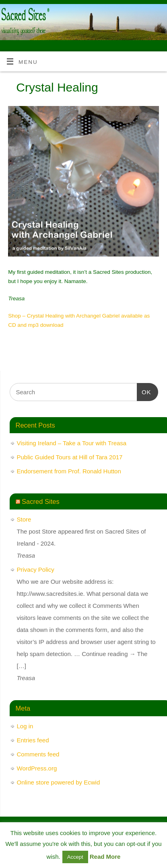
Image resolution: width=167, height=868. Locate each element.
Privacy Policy (36, 569)
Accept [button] (75, 857)
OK (144, 391)
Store (24, 519)
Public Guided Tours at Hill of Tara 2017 (70, 457)
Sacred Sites (41, 501)
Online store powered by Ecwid (59, 782)
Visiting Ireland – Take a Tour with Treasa (72, 443)
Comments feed (38, 754)
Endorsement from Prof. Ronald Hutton (69, 471)
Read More (105, 857)
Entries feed (33, 740)
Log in (25, 726)
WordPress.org (37, 768)
